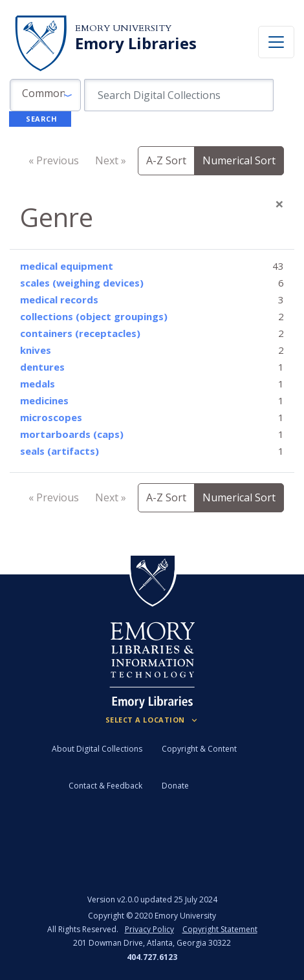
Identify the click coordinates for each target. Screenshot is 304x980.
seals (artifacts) (60, 451)
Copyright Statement (220, 929)
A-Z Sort (166, 160)
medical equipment (67, 266)
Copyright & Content (199, 749)
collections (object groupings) (94, 316)
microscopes (51, 417)
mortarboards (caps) (72, 434)
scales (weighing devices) (82, 283)
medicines (44, 400)
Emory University (123, 28)
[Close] (279, 204)
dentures (42, 367)
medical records (59, 299)
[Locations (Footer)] (152, 720)
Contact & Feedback (105, 786)
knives (36, 350)
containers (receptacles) (80, 333)
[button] (45, 95)
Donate (175, 786)
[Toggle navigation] (276, 42)
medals (38, 384)
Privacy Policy (149, 929)
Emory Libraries (136, 43)
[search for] (179, 95)
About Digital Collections (97, 749)
